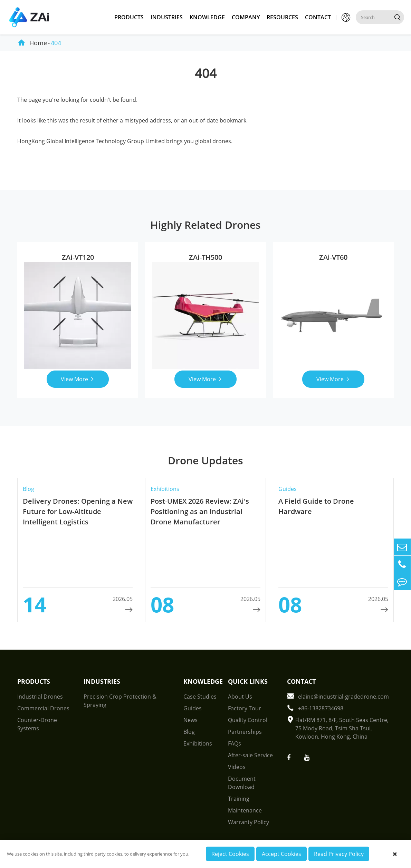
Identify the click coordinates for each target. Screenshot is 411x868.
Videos (237, 767)
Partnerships (245, 732)
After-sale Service (250, 755)
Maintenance (245, 810)
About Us (240, 697)
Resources (282, 17)
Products (129, 17)
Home (38, 43)
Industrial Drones (40, 697)
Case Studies (200, 697)
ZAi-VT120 (78, 257)
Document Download (242, 783)
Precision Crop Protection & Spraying (120, 701)
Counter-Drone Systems (37, 724)
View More (78, 379)
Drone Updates (205, 460)
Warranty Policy (248, 822)
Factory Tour (245, 708)
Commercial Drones (43, 708)
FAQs (235, 743)
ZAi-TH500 (205, 257)
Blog (189, 732)
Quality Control (248, 720)
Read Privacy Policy (339, 854)
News (190, 720)
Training (239, 799)
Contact (318, 17)
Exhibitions (198, 743)
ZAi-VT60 (333, 257)
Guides (193, 708)
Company (246, 17)
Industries (167, 17)
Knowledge (207, 17)
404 (56, 43)
